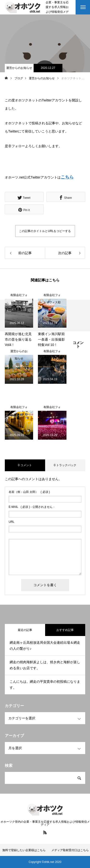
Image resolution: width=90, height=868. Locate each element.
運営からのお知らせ (19, 68)
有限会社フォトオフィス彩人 (19, 296)
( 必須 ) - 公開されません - (32, 507)
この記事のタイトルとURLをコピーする (45, 231)
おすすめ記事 (65, 630)
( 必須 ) (29, 492)
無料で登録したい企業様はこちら (24, 850)
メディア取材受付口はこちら (70, 850)
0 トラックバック (65, 465)
